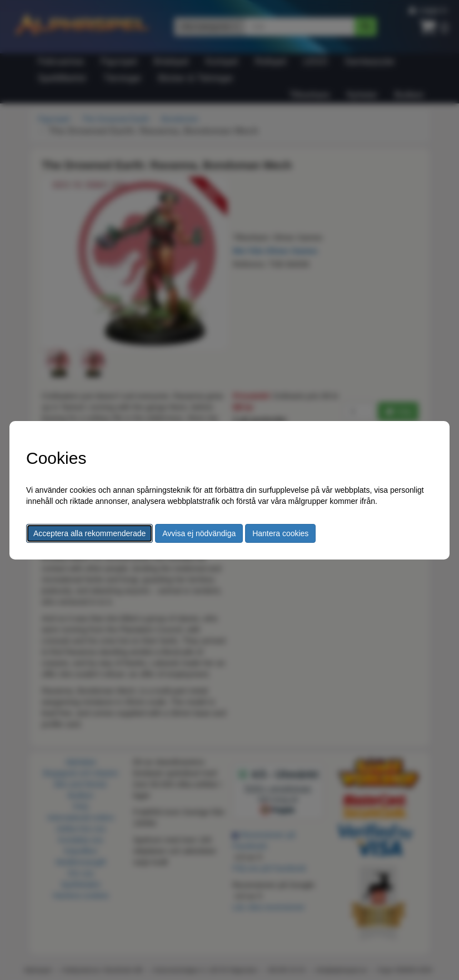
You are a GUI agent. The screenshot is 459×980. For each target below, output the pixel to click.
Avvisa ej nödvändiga (199, 533)
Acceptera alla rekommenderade (89, 533)
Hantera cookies (280, 533)
